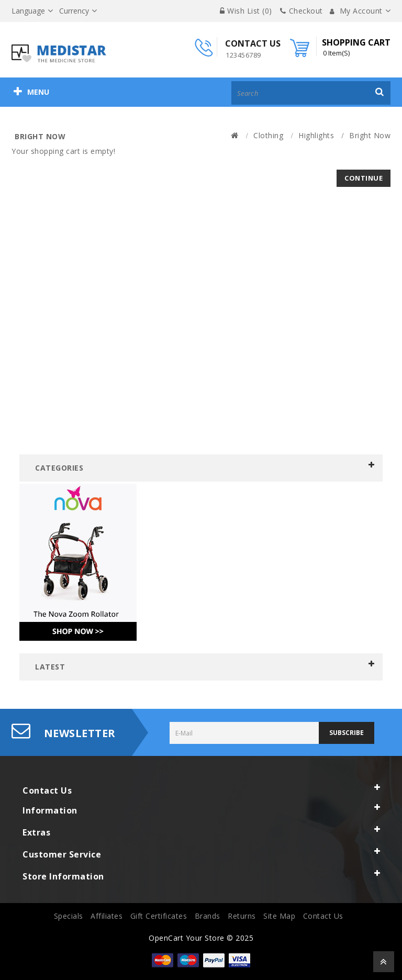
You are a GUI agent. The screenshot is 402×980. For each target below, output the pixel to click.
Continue (364, 178)
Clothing (268, 135)
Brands (208, 916)
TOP (384, 962)
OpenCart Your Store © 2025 (201, 938)
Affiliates (107, 916)
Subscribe (347, 733)
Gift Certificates (159, 916)
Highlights (316, 135)
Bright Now (370, 135)
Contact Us (323, 916)
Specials (69, 916)
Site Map (279, 916)
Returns (242, 916)
